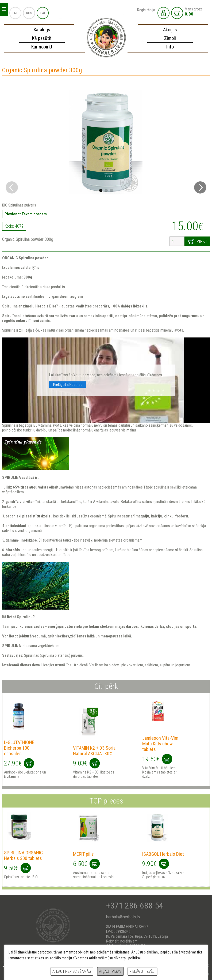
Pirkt (202, 241)
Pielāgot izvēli (142, 971)
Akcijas (170, 30)
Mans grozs (194, 12)
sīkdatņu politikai (127, 958)
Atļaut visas (110, 971)
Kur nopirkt (42, 47)
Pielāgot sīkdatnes (68, 385)
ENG (16, 13)
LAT (43, 13)
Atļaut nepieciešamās (72, 971)
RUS (29, 13)
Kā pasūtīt (42, 38)
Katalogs (42, 30)
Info (170, 47)
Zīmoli (170, 38)
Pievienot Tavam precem (26, 214)
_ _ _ (4, 8)
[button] (200, 187)
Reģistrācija (146, 10)
